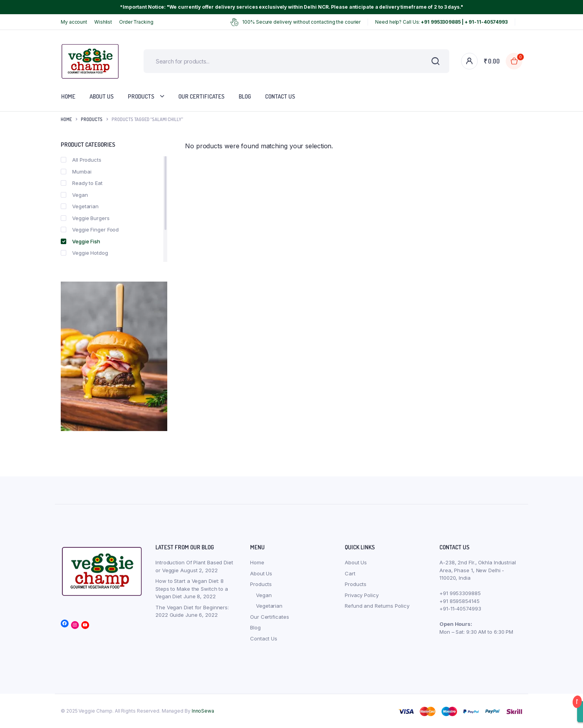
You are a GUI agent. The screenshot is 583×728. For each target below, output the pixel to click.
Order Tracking (136, 22)
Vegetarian (80, 206)
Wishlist (103, 22)
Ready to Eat (82, 183)
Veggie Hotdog (84, 253)
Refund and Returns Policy (377, 606)
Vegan (74, 195)
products (92, 119)
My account (74, 22)
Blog (245, 96)
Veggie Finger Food (90, 230)
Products (141, 96)
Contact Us (280, 96)
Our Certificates (201, 96)
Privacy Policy (362, 595)
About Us (102, 96)
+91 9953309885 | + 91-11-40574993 (464, 22)
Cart (350, 573)
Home (68, 96)
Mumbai (76, 172)
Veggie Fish (80, 241)
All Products (81, 160)
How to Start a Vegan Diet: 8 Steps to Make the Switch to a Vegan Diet (192, 589)
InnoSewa (203, 711)
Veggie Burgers (85, 218)
